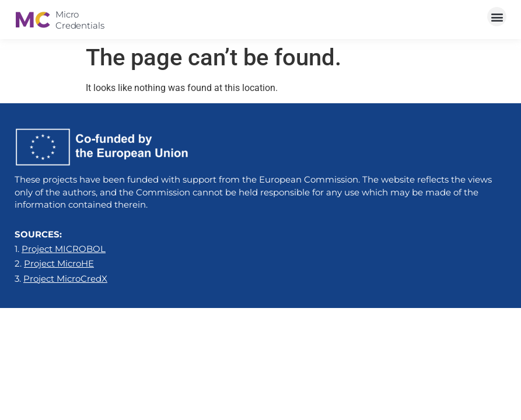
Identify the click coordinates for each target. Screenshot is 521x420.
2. (54, 263)
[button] (497, 17)
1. (60, 249)
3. (61, 279)
